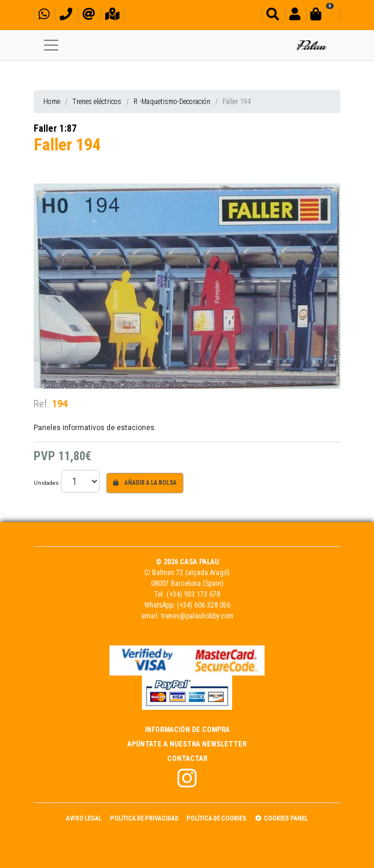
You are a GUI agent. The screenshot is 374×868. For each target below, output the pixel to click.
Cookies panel (281, 818)
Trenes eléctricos (97, 102)
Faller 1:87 (55, 128)
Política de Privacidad (144, 818)
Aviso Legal (84, 818)
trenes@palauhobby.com (197, 616)
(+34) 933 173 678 (193, 594)
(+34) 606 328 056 (204, 605)
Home (52, 102)
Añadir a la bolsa (145, 483)
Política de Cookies (216, 818)
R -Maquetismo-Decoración (172, 102)
